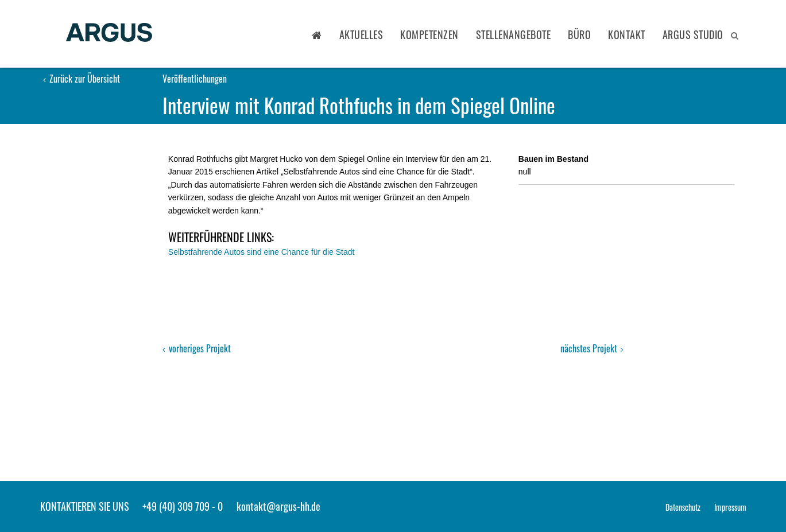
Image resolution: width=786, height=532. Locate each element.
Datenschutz (683, 507)
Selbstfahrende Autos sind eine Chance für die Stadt (262, 252)
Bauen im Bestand (553, 159)
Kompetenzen (429, 34)
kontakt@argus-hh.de (278, 506)
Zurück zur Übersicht (82, 79)
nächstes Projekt (592, 348)
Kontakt (627, 34)
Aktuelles (361, 34)
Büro (579, 34)
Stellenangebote (514, 34)
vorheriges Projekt (197, 348)
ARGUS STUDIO (693, 34)
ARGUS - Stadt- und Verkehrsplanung (109, 34)
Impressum (730, 507)
